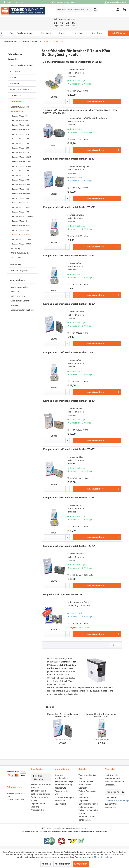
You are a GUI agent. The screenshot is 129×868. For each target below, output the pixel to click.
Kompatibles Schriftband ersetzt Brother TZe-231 (69, 304)
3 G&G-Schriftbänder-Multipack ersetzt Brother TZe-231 (73, 62)
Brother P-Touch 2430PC (22, 166)
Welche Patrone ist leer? (87, 793)
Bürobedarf (15, 71)
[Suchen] (95, 10)
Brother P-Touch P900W (21, 244)
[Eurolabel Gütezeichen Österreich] (50, 841)
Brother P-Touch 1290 (21, 148)
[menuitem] (69, 10)
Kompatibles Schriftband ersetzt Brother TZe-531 (69, 449)
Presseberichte (38, 810)
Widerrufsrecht (61, 791)
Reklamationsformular (41, 784)
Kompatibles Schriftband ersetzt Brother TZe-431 (69, 401)
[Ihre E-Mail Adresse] (113, 792)
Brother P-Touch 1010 (21, 130)
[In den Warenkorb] (97, 101)
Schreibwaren (16, 95)
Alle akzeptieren (62, 864)
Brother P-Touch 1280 (21, 143)
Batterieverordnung (63, 785)
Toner (81, 778)
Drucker (13, 77)
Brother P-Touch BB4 (20, 203)
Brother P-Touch (19, 111)
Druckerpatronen (86, 781)
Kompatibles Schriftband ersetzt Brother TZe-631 (69, 498)
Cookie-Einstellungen (64, 797)
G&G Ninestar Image (64, 781)
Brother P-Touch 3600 (21, 180)
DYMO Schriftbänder (20, 253)
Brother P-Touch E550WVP (22, 216)
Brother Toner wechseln (85, 786)
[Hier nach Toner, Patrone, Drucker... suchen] (77, 10)
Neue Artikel (15, 264)
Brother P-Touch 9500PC (22, 194)
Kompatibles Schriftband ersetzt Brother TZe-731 (69, 546)
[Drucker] (63, 33)
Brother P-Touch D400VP (22, 207)
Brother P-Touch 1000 (21, 125)
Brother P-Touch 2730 (21, 175)
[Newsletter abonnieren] (123, 792)
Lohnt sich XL (84, 797)
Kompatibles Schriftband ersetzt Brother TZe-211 (69, 207)
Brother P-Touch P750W (21, 239)
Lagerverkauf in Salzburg (22, 310)
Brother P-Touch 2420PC (22, 162)
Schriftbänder (16, 102)
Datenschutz (60, 788)
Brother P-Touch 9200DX (22, 184)
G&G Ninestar (17, 258)
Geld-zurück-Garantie (21, 301)
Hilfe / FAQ (16, 292)
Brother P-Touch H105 (21, 221)
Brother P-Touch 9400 (21, 189)
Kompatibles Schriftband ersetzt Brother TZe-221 (69, 256)
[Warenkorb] (125, 10)
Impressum (60, 801)
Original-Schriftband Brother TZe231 (63, 595)
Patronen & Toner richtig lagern (87, 818)
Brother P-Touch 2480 (21, 171)
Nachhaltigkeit (61, 778)
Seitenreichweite (86, 807)
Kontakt (14, 305)
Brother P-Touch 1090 (21, 134)
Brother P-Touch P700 (21, 235)
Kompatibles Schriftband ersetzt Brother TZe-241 (69, 352)
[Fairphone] (79, 33)
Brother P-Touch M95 (21, 230)
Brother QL (16, 248)
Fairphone (14, 83)
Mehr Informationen (103, 857)
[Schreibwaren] (98, 33)
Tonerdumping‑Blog (88, 775)
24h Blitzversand (18, 296)
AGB (56, 794)
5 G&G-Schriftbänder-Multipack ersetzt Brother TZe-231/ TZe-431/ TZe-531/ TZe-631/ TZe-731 (80, 112)
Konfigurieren (81, 864)
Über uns (59, 775)
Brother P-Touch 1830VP (22, 157)
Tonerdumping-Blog (19, 270)
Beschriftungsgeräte (20, 107)
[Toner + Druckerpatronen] (21, 33)
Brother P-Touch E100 (21, 212)
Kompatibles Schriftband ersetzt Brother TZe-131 (69, 159)
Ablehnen (46, 864)
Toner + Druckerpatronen (21, 65)
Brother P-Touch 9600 (21, 198)
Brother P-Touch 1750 (21, 152)
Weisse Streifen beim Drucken (88, 812)
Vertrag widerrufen (20, 287)
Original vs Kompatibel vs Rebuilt (88, 802)
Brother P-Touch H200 (21, 226)
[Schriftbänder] (119, 33)
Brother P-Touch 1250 (21, 139)
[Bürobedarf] (46, 33)
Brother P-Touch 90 (20, 116)
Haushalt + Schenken (19, 89)
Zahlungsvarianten (39, 797)
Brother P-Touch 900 (20, 120)
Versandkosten (82, 828)
